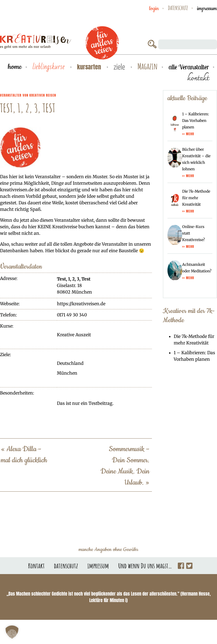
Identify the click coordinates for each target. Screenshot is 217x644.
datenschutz (178, 8)
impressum (207, 8)
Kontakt (36, 566)
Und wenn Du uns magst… (145, 566)
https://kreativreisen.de (81, 304)
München (67, 373)
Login (154, 8)
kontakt (198, 78)
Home (15, 67)
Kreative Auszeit (74, 335)
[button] (12, 632)
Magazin (148, 67)
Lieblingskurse (49, 67)
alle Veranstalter (189, 67)
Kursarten (90, 67)
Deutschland (70, 363)
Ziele (120, 67)
